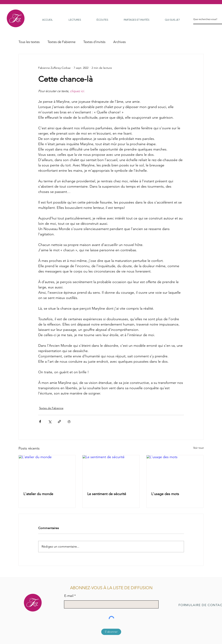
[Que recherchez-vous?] (205, 19)
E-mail (69, 596)
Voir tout (198, 448)
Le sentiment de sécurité (107, 494)
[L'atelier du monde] (47, 471)
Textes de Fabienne (61, 42)
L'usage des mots (165, 494)
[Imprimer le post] (69, 422)
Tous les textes (29, 42)
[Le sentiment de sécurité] (111, 471)
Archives (119, 42)
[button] (172, 20)
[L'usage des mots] (175, 471)
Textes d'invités (94, 42)
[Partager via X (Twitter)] (50, 422)
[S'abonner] (111, 632)
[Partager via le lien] (59, 422)
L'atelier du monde (38, 494)
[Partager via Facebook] (40, 422)
